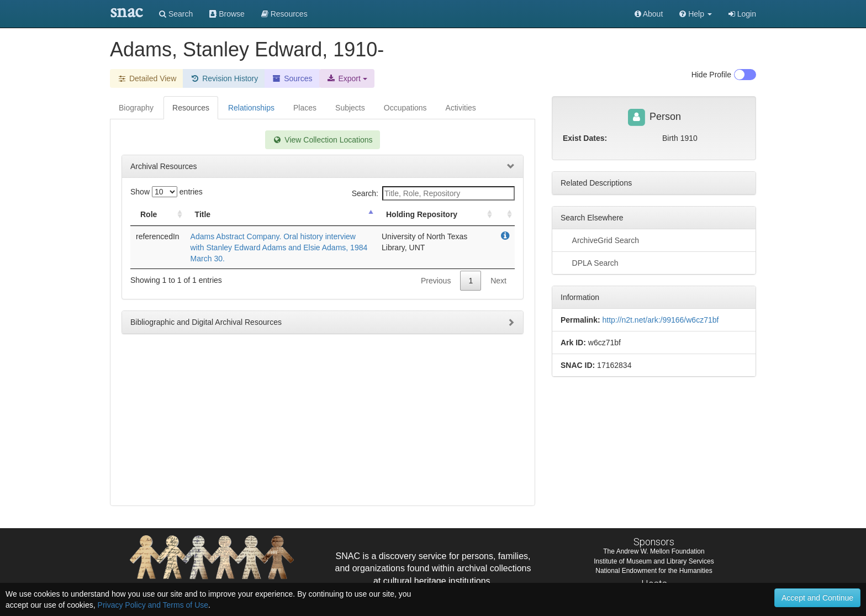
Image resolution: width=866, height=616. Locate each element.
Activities (461, 108)
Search (176, 14)
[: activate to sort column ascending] (505, 215)
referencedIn (158, 236)
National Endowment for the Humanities (654, 571)
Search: (433, 193)
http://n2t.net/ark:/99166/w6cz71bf (660, 320)
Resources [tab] (191, 108)
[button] (696, 14)
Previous (436, 281)
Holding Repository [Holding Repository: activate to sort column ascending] (422, 214)
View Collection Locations (322, 140)
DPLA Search (590, 262)
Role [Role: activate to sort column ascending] (149, 214)
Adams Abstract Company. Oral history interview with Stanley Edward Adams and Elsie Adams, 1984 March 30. (279, 248)
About (649, 14)
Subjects (350, 108)
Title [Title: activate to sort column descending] (203, 214)
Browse (227, 14)
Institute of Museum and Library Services (654, 561)
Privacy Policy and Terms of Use (153, 605)
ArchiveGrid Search (600, 240)
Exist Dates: (585, 138)
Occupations (405, 108)
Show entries (167, 192)
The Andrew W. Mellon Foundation (654, 551)
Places (305, 108)
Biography (136, 108)
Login (742, 14)
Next (498, 281)
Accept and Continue (817, 598)
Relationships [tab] (251, 108)
